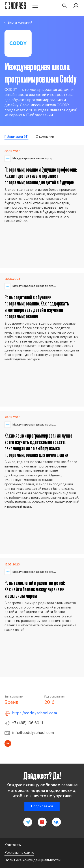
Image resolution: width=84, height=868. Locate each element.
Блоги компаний (20, 23)
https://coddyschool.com (34, 713)
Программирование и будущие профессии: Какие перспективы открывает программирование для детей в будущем (41, 176)
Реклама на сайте (19, 853)
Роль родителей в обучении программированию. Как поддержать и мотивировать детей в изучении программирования (37, 307)
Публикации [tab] (16, 137)
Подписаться (42, 806)
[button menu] (35, 5)
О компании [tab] (45, 137)
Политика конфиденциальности (32, 860)
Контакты (13, 845)
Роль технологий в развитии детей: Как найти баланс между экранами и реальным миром (35, 589)
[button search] (64, 6)
